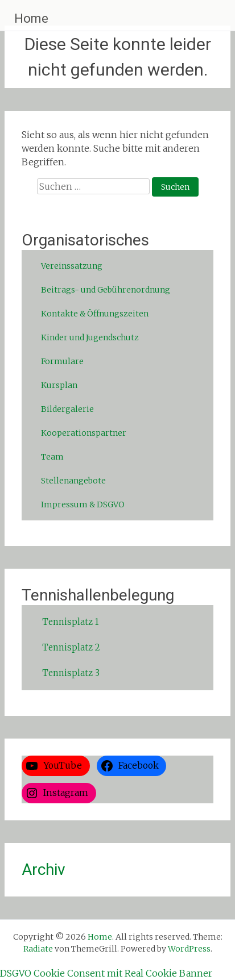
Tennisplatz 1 (70, 622)
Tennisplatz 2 (71, 647)
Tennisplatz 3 (71, 673)
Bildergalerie (67, 409)
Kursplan (59, 385)
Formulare (62, 361)
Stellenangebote (73, 481)
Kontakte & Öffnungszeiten (95, 314)
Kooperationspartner (84, 433)
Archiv (44, 870)
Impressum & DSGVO (83, 504)
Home (31, 18)
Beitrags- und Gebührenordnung (106, 290)
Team (52, 457)
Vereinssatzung (72, 266)
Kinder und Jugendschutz (90, 337)
